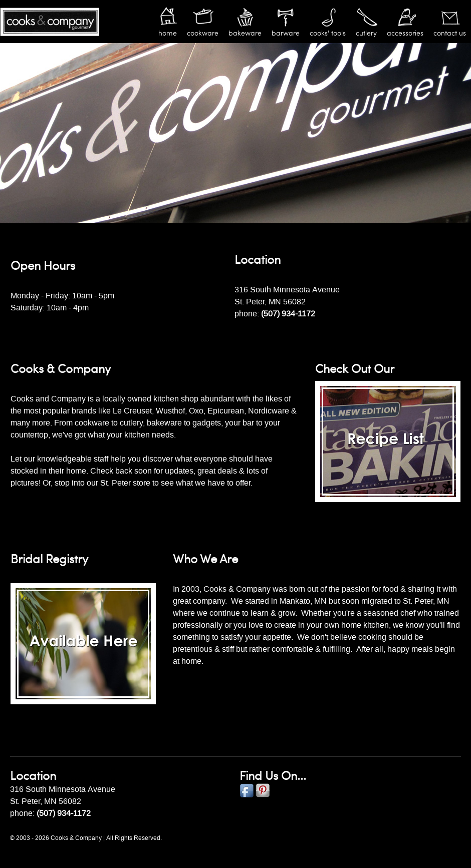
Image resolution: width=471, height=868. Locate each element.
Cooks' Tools (328, 33)
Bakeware (245, 33)
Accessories (405, 33)
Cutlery (366, 33)
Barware (286, 33)
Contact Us (450, 33)
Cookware (203, 33)
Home (168, 33)
